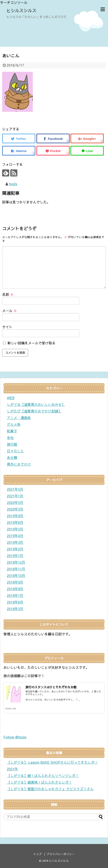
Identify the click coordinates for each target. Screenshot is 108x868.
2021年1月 (15, 496)
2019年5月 (15, 529)
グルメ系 (14, 424)
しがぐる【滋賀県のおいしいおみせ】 (36, 404)
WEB (11, 398)
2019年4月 (15, 536)
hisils (13, 184)
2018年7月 (15, 595)
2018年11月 (16, 569)
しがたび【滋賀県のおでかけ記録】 (34, 411)
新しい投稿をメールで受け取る (31, 343)
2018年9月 (15, 582)
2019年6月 (15, 522)
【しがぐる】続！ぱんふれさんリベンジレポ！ (43, 775)
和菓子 (12, 431)
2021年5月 (15, 489)
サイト (7, 327)
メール (10, 311)
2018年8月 (15, 589)
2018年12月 (16, 562)
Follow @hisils (15, 737)
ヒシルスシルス (21, 10)
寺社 (10, 438)
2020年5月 (15, 502)
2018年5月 (15, 609)
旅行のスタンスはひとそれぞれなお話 (51, 687)
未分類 (12, 457)
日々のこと (15, 451)
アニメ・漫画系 (19, 418)
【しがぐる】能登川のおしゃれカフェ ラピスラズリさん (50, 789)
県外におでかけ (19, 464)
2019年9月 (15, 516)
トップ (38, 854)
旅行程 (12, 444)
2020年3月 (15, 509)
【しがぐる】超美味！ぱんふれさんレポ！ (39, 782)
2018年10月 (16, 575)
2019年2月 (15, 549)
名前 (8, 294)
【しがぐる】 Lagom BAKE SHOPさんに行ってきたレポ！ (52, 762)
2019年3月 (15, 542)
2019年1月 (15, 556)
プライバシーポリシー (61, 854)
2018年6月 (15, 602)
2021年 (12, 769)
